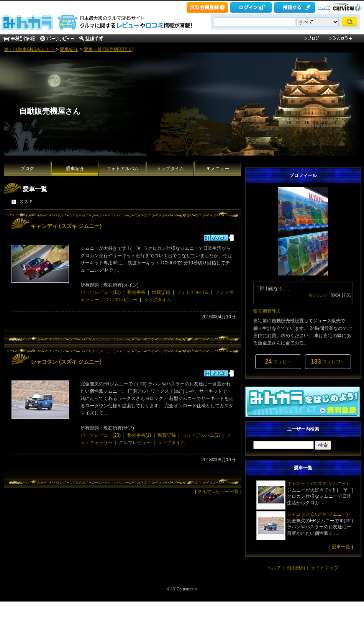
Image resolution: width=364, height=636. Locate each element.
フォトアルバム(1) (201, 435)
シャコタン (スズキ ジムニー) (66, 362)
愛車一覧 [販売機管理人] (108, 49)
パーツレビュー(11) (101, 292)
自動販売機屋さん (50, 111)
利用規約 (296, 568)
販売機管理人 (267, 311)
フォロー (278, 361)
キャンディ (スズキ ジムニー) (66, 226)
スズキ (26, 202)
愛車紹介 (69, 49)
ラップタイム (170, 169)
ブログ (27, 169)
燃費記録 (161, 292)
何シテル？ (318, 295)
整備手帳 (136, 292)
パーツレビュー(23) (101, 435)
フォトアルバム (123, 169)
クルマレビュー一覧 (218, 492)
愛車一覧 (341, 547)
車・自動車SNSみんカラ (29, 49)
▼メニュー (218, 169)
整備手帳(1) (139, 435)
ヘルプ (324, 7)
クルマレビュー (121, 300)
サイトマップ (325, 568)
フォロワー (328, 361)
